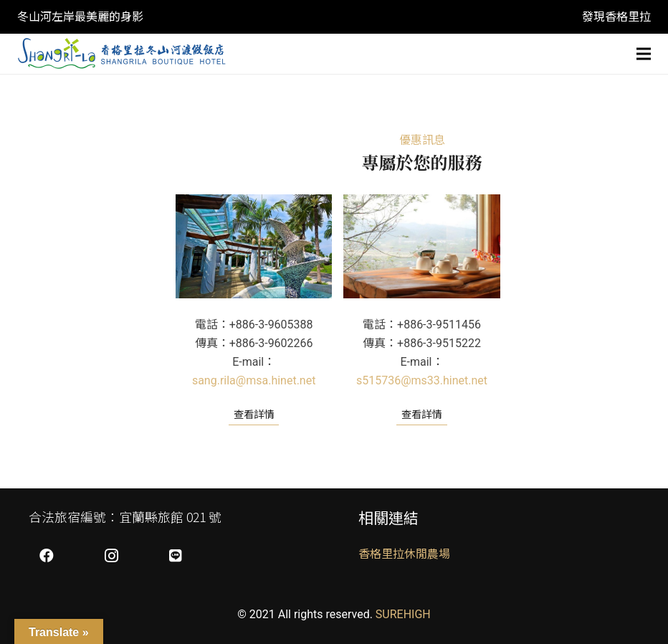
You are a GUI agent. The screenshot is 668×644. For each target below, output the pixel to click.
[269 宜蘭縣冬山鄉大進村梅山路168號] (421, 247)
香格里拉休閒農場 (404, 554)
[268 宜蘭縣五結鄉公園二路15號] (254, 247)
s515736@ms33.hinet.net (422, 380)
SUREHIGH (403, 614)
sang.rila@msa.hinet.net (254, 380)
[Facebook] (47, 556)
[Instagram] (111, 556)
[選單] (644, 54)
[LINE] (176, 556)
